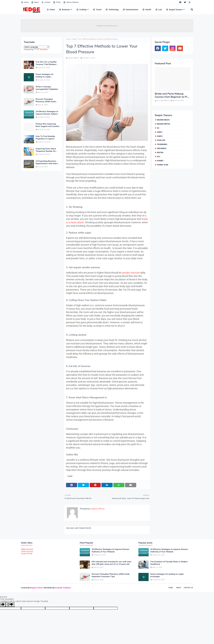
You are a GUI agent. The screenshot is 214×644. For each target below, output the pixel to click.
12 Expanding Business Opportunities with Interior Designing (47, 162)
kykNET (160, 161)
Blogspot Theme (36, 588)
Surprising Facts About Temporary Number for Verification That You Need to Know (46, 150)
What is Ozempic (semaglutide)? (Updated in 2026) (47, 88)
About (35, 2)
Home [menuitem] (51, 10)
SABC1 (160, 132)
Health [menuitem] (147, 10)
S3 (158, 128)
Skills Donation (27, 549)
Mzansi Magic (163, 120)
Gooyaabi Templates (63, 588)
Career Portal (27, 554)
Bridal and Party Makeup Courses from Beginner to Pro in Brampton (172, 95)
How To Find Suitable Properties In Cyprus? (45, 138)
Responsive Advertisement (107, 26)
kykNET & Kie (163, 165)
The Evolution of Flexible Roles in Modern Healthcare (169, 563)
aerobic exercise (131, 273)
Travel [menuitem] (97, 10)
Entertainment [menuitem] (130, 10)
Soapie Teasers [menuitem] (174, 10)
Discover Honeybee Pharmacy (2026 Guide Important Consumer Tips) (47, 100)
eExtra (160, 152)
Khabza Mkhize (73, 58)
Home (25, 2)
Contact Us (188, 588)
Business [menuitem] (64, 10)
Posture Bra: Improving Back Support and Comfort (47, 125)
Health (74, 39)
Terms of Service (71, 2)
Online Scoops (27, 551)
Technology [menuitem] (112, 10)
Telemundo (162, 144)
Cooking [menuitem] (81, 10)
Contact (46, 2)
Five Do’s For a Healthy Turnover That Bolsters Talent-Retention (46, 63)
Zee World (162, 148)
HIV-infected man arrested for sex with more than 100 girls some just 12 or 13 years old (112, 563)
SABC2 (160, 136)
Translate (41, 49)
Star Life (161, 140)
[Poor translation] (10, 605)
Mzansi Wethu (164, 124)
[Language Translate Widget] (37, 47)
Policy (57, 2)
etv (159, 157)
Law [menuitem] (159, 10)
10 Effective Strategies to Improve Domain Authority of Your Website (47, 113)
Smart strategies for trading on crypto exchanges (44, 76)
